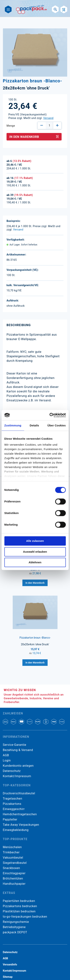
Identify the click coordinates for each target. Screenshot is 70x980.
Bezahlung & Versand (18, 750)
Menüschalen (12, 847)
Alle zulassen (35, 541)
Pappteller (10, 819)
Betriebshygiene (14, 927)
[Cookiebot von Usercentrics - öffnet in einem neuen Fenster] (50, 415)
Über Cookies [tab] (57, 425)
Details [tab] (34, 425)
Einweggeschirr (14, 809)
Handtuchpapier (14, 884)
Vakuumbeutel (13, 858)
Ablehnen (35, 562)
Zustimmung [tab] (13, 425)
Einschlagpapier (14, 873)
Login (7, 760)
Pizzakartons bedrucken (20, 906)
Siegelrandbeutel (15, 863)
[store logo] (32, 9)
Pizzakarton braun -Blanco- (35, 638)
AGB (6, 755)
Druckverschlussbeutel (19, 793)
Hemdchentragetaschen (20, 814)
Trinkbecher (11, 852)
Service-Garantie (14, 745)
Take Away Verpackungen (21, 825)
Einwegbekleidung (16, 830)
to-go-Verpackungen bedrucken (25, 917)
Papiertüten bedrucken (19, 901)
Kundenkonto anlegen (18, 766)
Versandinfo (10, 964)
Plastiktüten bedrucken (19, 911)
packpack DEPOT (15, 932)
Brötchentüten (13, 878)
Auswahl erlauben (35, 552)
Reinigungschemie (16, 922)
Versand (48, 118)
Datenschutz (12, 771)
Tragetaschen (13, 799)
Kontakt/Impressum (17, 776)
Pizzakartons (12, 804)
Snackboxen (11, 868)
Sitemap (8, 977)
